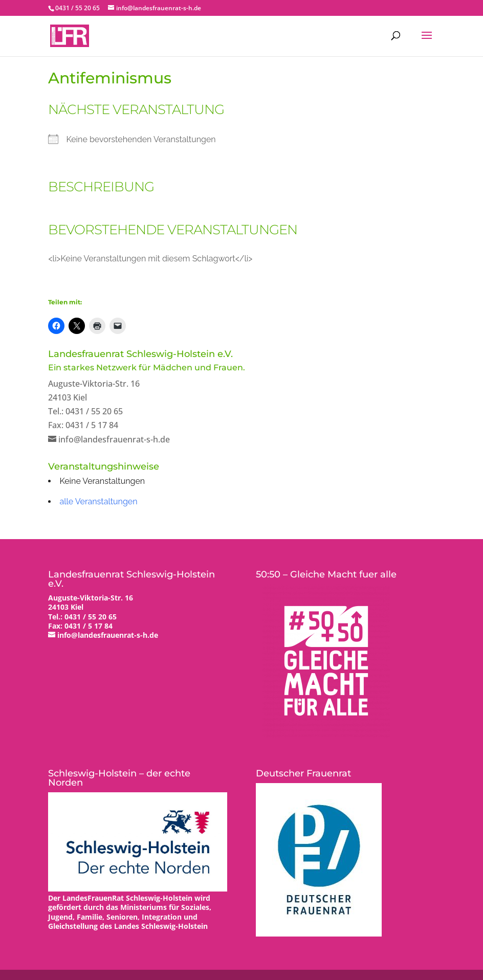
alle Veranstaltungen (98, 502)
